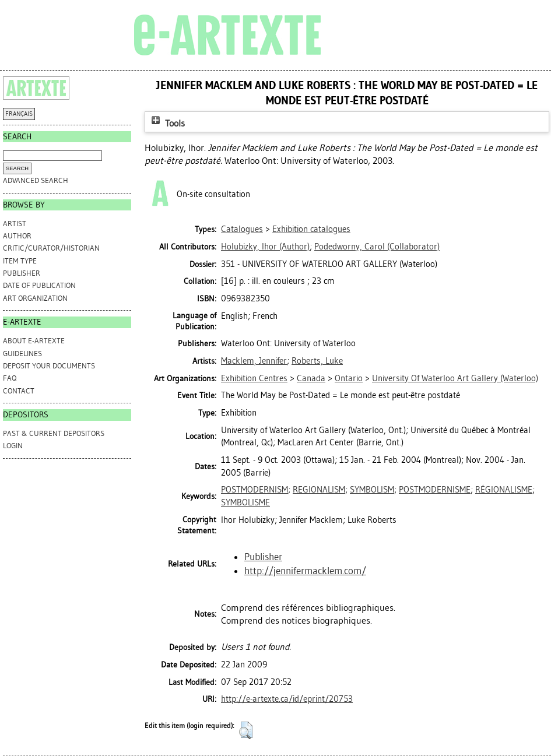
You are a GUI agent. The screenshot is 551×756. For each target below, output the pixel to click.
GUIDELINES (22, 354)
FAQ (10, 378)
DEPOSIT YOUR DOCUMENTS (49, 366)
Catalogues (242, 229)
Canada (311, 378)
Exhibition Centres (254, 378)
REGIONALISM (319, 490)
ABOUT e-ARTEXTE (34, 341)
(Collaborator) (377, 247)
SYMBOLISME (245, 502)
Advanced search (36, 180)
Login (13, 446)
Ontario (349, 378)
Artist (15, 224)
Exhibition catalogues (311, 229)
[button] (246, 730)
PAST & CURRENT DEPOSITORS (54, 433)
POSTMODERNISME (435, 490)
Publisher (22, 273)
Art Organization (35, 298)
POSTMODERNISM (255, 490)
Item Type (20, 261)
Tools (167, 123)
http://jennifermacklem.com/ (305, 571)
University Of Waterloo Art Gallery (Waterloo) (455, 378)
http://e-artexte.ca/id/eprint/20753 (287, 699)
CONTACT (19, 391)
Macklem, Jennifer (254, 361)
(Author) (265, 247)
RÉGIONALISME (504, 490)
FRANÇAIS (19, 114)
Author (17, 236)
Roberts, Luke (317, 361)
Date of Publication (39, 285)
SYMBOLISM (372, 490)
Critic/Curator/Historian (51, 248)
